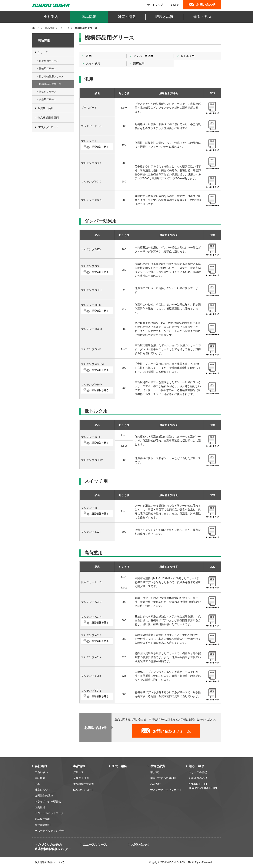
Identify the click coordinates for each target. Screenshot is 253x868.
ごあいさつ (41, 772)
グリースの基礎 (198, 772)
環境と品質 (158, 766)
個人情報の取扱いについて (49, 862)
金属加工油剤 (45, 108)
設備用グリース (48, 69)
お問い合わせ (140, 845)
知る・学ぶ (196, 766)
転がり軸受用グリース (51, 76)
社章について (43, 790)
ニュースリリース (95, 845)
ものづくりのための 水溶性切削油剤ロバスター (53, 847)
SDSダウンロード (48, 127)
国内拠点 (40, 807)
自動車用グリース (49, 61)
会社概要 (40, 778)
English (175, 5)
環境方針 (155, 772)
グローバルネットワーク (49, 813)
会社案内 (41, 766)
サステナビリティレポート (51, 831)
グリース (65, 28)
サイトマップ (155, 5)
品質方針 (155, 784)
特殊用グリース (48, 92)
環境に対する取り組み (163, 778)
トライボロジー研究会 (48, 801)
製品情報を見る (100, 147)
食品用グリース (48, 99)
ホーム (36, 28)
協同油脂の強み (44, 796)
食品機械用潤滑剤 (48, 118)
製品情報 (50, 28)
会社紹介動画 (43, 825)
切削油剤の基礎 (198, 778)
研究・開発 (119, 766)
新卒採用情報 (43, 819)
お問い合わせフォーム (172, 731)
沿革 (37, 784)
